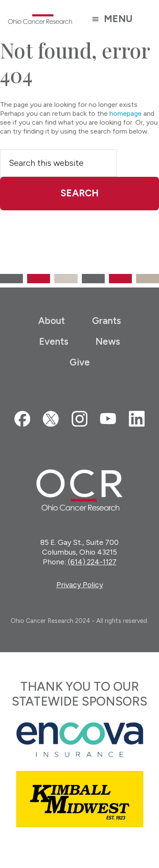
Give (80, 362)
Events (54, 342)
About (52, 321)
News (108, 342)
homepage (126, 113)
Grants (106, 321)
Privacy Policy (80, 585)
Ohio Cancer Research (40, 19)
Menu (118, 19)
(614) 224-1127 (92, 562)
